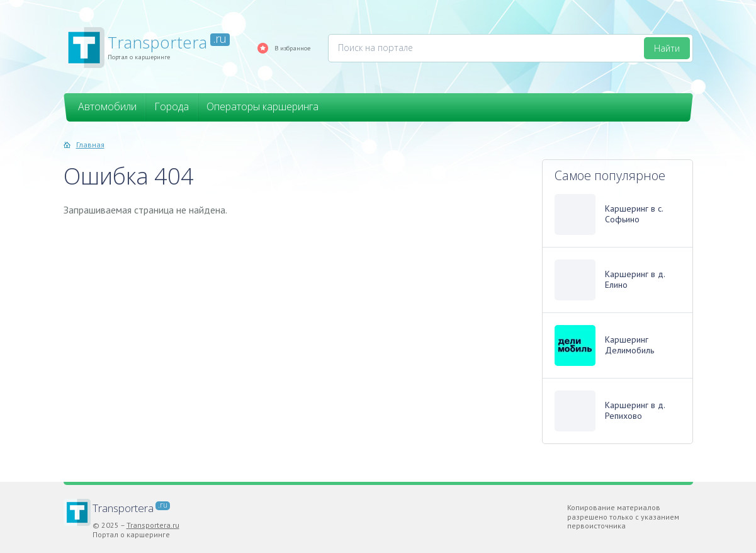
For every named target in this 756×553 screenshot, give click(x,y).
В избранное (292, 48)
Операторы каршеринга (262, 106)
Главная (90, 145)
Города (172, 106)
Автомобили (107, 106)
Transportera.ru (153, 525)
